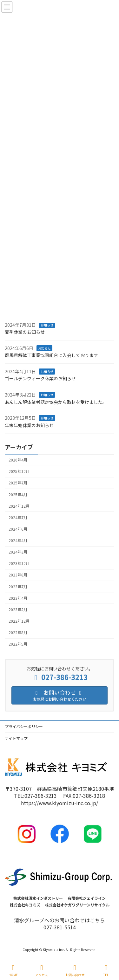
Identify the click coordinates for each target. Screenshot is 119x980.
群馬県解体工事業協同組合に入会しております (51, 355)
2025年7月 (18, 483)
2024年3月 (18, 552)
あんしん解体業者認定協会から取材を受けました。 (56, 402)
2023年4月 (18, 598)
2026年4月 (18, 460)
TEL (106, 971)
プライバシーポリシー (24, 726)
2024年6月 (18, 529)
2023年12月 (19, 563)
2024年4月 (18, 540)
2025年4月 (18, 494)
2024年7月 (18, 518)
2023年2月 (18, 610)
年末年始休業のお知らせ (29, 425)
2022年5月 (18, 644)
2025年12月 (19, 471)
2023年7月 (18, 586)
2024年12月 (19, 506)
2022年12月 (19, 621)
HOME (13, 971)
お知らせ (47, 325)
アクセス (42, 971)
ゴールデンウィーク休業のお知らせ (40, 378)
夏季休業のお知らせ (25, 332)
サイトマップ (16, 738)
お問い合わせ (75, 971)
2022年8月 (18, 633)
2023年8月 (18, 575)
